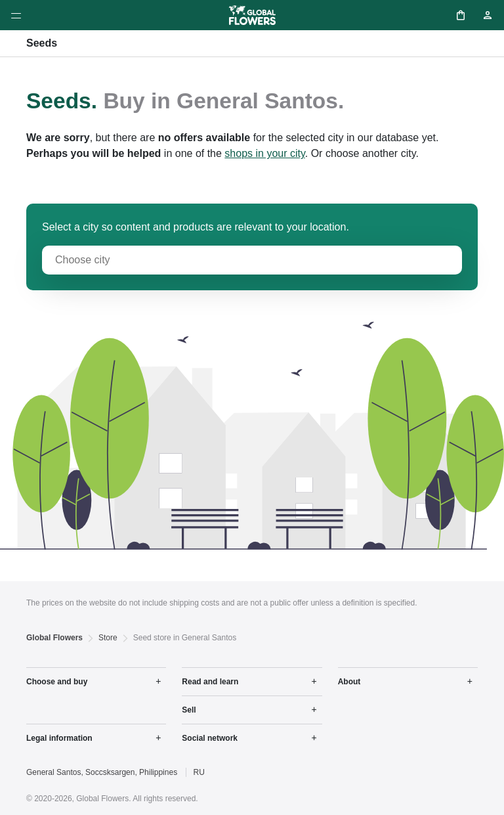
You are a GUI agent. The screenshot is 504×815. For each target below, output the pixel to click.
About (349, 682)
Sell (189, 710)
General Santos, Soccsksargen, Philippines (102, 772)
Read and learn (210, 682)
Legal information (59, 738)
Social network (210, 738)
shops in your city (264, 153)
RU (199, 772)
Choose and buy (57, 682)
